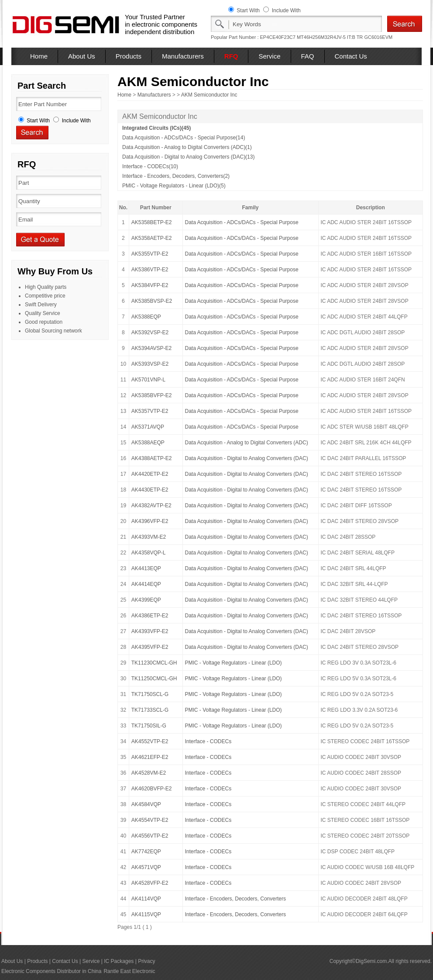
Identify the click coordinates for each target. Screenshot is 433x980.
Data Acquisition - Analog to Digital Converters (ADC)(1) (187, 147)
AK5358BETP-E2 (152, 222)
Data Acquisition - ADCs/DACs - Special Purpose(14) (184, 138)
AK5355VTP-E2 (150, 254)
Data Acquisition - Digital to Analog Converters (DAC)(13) (188, 157)
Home (39, 56)
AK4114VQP (146, 899)
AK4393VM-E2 (149, 537)
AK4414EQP (146, 584)
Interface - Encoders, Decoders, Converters (235, 899)
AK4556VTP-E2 (150, 836)
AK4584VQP (146, 804)
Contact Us (351, 56)
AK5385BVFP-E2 (152, 395)
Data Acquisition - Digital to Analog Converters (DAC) (247, 458)
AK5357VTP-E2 (150, 411)
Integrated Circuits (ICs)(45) (156, 128)
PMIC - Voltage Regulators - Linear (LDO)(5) (174, 186)
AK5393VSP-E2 (150, 364)
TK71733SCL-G (150, 710)
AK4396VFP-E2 (150, 521)
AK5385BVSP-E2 (152, 301)
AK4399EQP (146, 600)
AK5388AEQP (148, 443)
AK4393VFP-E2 (150, 631)
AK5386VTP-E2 (150, 270)
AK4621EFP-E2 (150, 757)
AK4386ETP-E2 (150, 616)
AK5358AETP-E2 (152, 238)
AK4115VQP (146, 914)
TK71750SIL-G (149, 726)
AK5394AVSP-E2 (152, 348)
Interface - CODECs (208, 741)
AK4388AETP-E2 (152, 458)
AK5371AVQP (148, 427)
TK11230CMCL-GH (154, 663)
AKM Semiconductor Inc (209, 95)
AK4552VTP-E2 (150, 741)
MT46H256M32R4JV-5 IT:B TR (330, 37)
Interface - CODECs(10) (150, 166)
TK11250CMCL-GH (154, 679)
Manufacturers (183, 56)
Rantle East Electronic (129, 971)
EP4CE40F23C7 (278, 37)
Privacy (146, 961)
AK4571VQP (146, 867)
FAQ (308, 56)
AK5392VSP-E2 (150, 332)
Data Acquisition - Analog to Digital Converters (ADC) (247, 443)
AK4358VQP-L (149, 553)
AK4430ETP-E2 (150, 490)
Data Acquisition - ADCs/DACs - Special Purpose (242, 222)
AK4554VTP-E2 (150, 820)
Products (129, 56)
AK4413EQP (146, 568)
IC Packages (119, 961)
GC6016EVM (378, 37)
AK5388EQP (146, 317)
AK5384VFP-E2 (150, 285)
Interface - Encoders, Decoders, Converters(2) (176, 176)
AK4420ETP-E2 (150, 474)
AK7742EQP (146, 852)
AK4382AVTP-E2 (151, 506)
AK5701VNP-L (148, 380)
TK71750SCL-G (150, 694)
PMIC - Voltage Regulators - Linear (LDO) (234, 663)
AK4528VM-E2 (149, 773)
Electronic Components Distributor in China (51, 971)
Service (269, 56)
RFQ (231, 56)
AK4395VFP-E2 (150, 647)
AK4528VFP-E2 (150, 883)
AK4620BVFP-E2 (152, 789)
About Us (82, 56)
